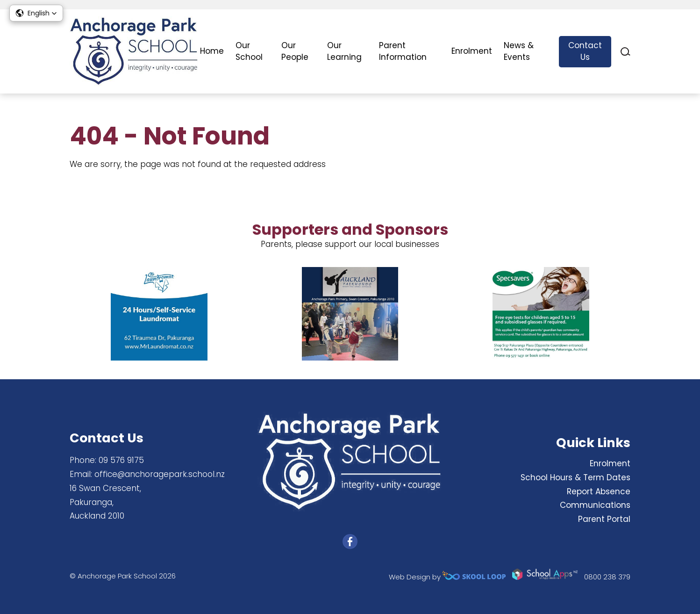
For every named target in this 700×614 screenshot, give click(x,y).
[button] (36, 13)
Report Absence (599, 491)
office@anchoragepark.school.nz (160, 474)
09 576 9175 (121, 460)
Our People (295, 51)
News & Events (519, 51)
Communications (595, 505)
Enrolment (472, 51)
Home (212, 51)
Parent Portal (604, 519)
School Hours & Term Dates (575, 477)
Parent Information (403, 51)
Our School (249, 51)
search (625, 52)
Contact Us (585, 51)
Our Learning (344, 51)
